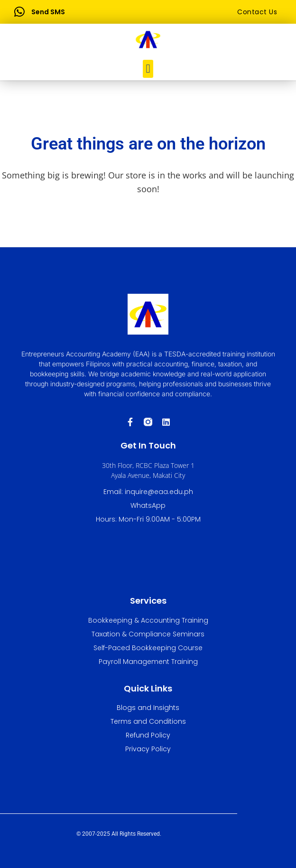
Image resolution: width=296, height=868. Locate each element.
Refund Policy (148, 735)
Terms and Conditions (148, 721)
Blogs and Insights (148, 708)
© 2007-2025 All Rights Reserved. (119, 834)
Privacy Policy (148, 749)
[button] (148, 69)
